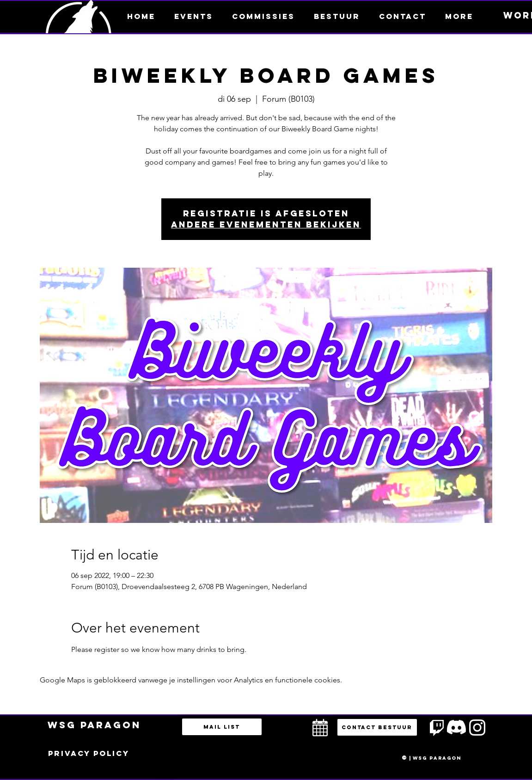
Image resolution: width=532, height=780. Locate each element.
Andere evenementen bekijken (266, 224)
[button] (459, 16)
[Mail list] (222, 727)
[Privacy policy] (89, 754)
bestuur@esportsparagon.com (163, 778)
